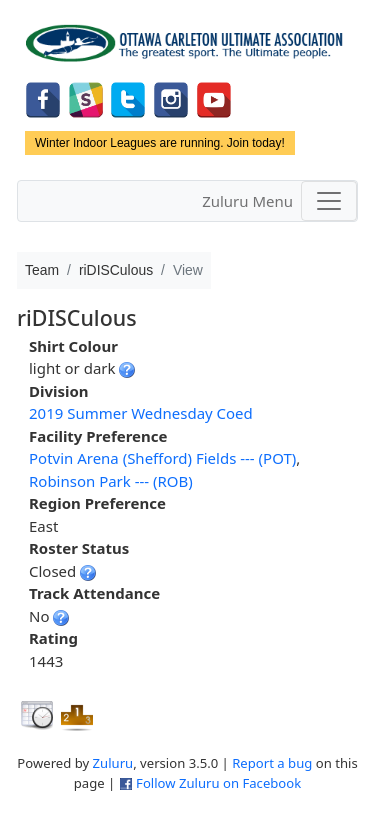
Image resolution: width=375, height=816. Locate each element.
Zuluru (113, 763)
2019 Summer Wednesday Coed (141, 413)
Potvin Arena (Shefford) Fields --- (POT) (162, 458)
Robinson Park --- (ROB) (111, 481)
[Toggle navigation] (329, 201)
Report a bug (272, 763)
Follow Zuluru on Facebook (218, 783)
